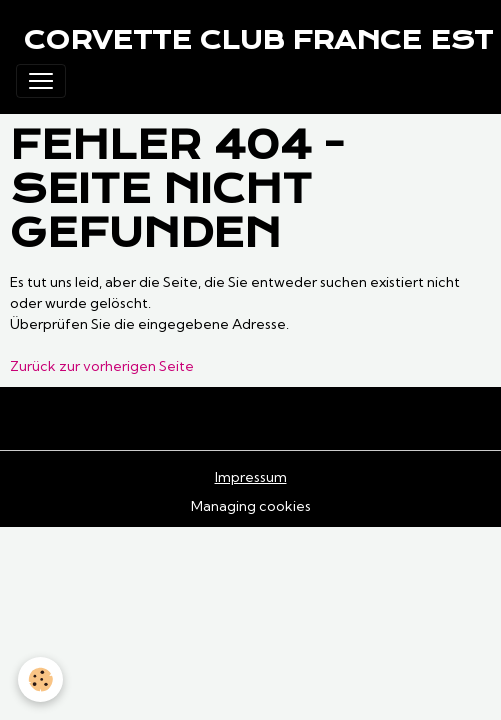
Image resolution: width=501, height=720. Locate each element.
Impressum (251, 477)
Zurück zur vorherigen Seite (102, 366)
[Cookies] (40, 679)
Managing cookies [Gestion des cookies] (251, 506)
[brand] (258, 40)
